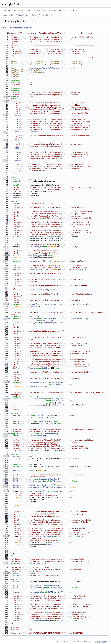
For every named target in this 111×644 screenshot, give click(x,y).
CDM (19, 563)
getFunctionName (31, 247)
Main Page (7, 10)
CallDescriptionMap (49, 434)
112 (5, 261)
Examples (71, 10)
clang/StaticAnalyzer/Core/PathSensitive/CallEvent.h (48, 68)
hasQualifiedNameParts (29, 269)
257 (5, 563)
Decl (51, 423)
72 (5, 179)
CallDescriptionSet (36, 436)
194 (5, 434)
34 (5, 101)
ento (23, 91)
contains (37, 592)
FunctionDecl (43, 415)
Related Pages (19, 10)
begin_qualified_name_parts (32, 255)
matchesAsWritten (27, 368)
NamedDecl (43, 421)
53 (5, 140)
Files (62, 10)
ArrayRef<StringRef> (54, 236)
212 (5, 471)
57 (5, 148)
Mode (26, 101)
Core (34, 15)
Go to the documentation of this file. (17, 28)
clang (12, 15)
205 (5, 456)
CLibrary (19, 115)
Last (58, 467)
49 (5, 132)
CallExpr (46, 368)
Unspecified (21, 160)
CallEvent (31, 179)
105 (5, 247)
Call (46, 290)
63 (5, 160)
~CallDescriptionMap (23, 471)
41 (5, 115)
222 (5, 491)
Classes (53, 10)
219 (5, 485)
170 (5, 382)
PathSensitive (44, 15)
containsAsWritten (41, 621)
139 (5, 319)
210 (5, 467)
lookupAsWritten (44, 536)
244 (5, 536)
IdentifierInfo (24, 82)
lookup (40, 491)
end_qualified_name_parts (31, 261)
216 (5, 479)
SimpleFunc (20, 140)
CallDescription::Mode (34, 563)
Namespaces (40, 10)
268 (5, 586)
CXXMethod (20, 148)
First (43, 467)
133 (5, 304)
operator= (38, 481)
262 (5, 573)
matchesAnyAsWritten (35, 382)
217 (5, 481)
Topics (29, 10)
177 (5, 399)
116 (5, 269)
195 (5, 436)
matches (22, 290)
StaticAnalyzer (23, 15)
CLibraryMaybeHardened (26, 132)
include (4, 15)
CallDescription (25, 97)
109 (5, 255)
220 (5, 487)
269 (5, 588)
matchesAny (31, 304)
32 (5, 97)
